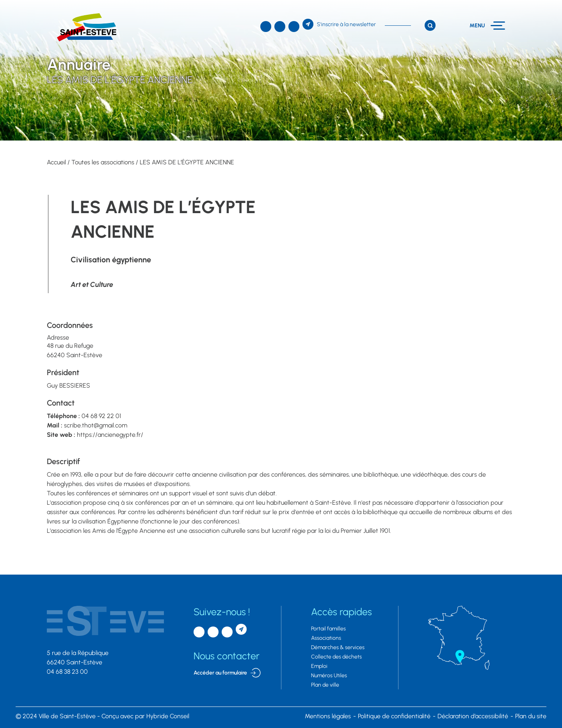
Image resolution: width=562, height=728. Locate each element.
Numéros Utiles (329, 675)
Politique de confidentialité (394, 716)
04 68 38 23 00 (67, 672)
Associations (326, 638)
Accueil (56, 162)
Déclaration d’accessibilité (473, 716)
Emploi (319, 666)
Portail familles (328, 629)
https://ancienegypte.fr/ (110, 435)
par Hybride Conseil (145, 716)
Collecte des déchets (336, 657)
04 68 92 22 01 (101, 416)
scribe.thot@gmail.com (96, 425)
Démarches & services (338, 647)
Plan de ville (325, 685)
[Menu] (487, 26)
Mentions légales (328, 716)
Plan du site (531, 716)
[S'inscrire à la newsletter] (339, 24)
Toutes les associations (103, 162)
